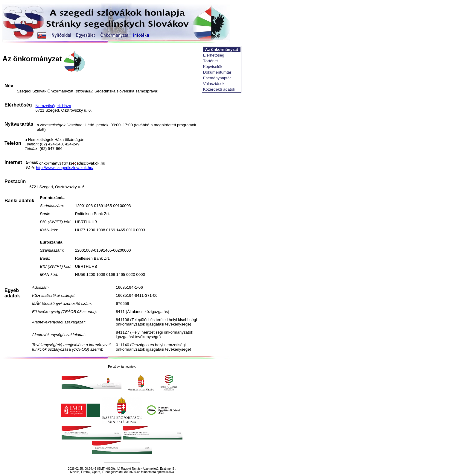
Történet (211, 61)
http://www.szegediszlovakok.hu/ (65, 168)
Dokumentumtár (217, 72)
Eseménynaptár (217, 78)
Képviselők (213, 67)
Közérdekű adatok (219, 89)
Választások (214, 84)
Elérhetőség (214, 55)
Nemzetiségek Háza (53, 106)
